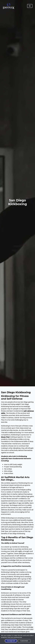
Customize (24, 641)
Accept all (11, 641)
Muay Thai (5, 437)
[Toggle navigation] (30, 6)
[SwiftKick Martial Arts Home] (9, 6)
